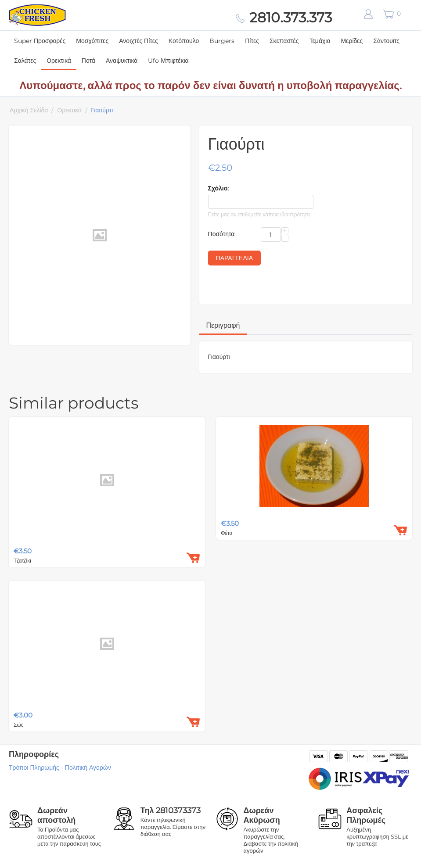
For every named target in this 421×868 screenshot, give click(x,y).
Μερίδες (352, 41)
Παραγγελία (234, 258)
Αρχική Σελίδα (29, 110)
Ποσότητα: (222, 234)
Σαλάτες (25, 61)
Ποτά (88, 61)
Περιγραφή (223, 325)
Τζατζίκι (22, 561)
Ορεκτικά (59, 61)
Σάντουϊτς (386, 41)
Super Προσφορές (40, 41)
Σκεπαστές (284, 41)
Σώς (19, 725)
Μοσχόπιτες (92, 41)
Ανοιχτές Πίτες (139, 41)
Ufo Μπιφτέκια (168, 61)
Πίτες (252, 41)
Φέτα (227, 533)
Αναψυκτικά (122, 61)
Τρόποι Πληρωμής (34, 768)
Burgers (222, 41)
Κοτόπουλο (184, 41)
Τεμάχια (320, 41)
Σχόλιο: (219, 188)
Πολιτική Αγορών (88, 768)
